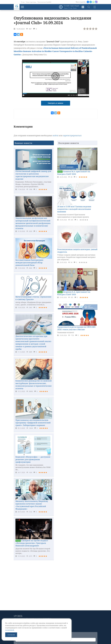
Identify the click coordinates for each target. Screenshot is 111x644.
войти (56, 136)
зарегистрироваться (72, 136)
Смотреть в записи (55, 103)
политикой (10, 630)
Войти (94, 7)
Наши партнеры (31, 2)
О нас (23, 2)
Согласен (11, 635)
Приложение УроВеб (44, 2)
